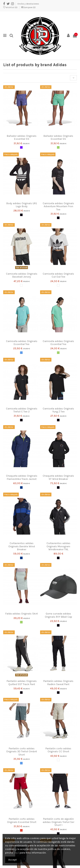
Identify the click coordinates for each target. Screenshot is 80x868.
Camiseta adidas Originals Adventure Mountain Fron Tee (58, 206)
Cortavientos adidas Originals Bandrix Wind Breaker (22, 546)
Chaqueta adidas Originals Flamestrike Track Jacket (22, 477)
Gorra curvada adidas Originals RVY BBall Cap (58, 615)
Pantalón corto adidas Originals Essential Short (22, 820)
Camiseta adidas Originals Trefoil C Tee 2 (22, 410)
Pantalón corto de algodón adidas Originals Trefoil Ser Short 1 (58, 822)
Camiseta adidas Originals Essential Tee (22, 343)
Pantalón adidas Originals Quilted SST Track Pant (22, 683)
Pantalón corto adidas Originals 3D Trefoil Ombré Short (22, 752)
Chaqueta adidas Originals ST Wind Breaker (58, 477)
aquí (16, 853)
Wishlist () (11, 7)
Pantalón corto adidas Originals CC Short (58, 750)
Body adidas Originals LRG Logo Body (22, 205)
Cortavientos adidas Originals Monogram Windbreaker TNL (58, 546)
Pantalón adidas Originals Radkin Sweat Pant (58, 683)
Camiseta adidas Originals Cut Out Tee (58, 275)
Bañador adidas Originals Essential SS (22, 137)
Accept (12, 860)
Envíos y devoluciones (28, 4)
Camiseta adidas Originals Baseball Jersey (22, 275)
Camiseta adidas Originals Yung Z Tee (58, 410)
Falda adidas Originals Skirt (22, 614)
